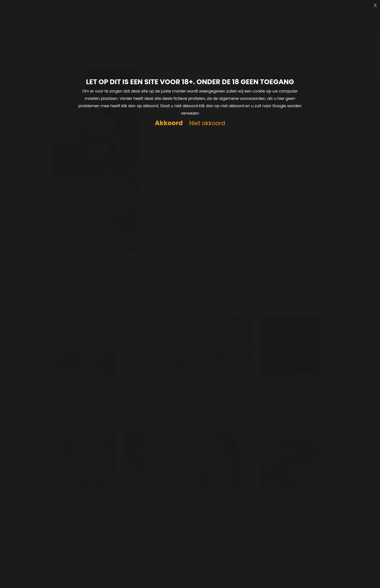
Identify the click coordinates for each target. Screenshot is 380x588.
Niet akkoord (207, 123)
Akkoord (169, 123)
